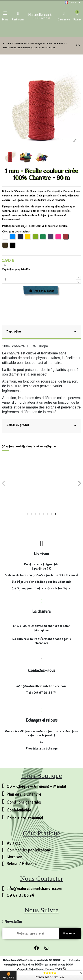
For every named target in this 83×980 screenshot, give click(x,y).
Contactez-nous (41, 671)
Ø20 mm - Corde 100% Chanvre (61, 492)
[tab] (42, 333)
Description (41, 332)
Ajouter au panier (42, 291)
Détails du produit (41, 425)
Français (73, 2)
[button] (28, 514)
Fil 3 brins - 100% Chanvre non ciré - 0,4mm (22, 494)
